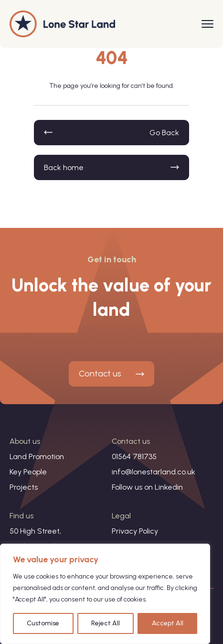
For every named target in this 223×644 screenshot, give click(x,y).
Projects (24, 487)
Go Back (164, 133)
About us (25, 441)
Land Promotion (37, 456)
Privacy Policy (135, 531)
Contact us (100, 374)
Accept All (168, 623)
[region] (105, 594)
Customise (43, 623)
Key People (28, 472)
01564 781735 (134, 456)
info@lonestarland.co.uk (154, 472)
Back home (64, 167)
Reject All (106, 623)
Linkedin (169, 487)
